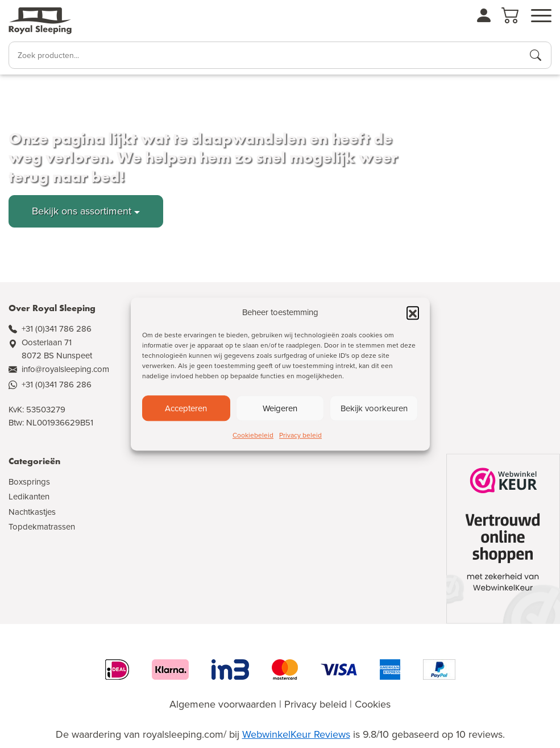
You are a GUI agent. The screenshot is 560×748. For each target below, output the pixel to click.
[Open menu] (541, 16)
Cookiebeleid (253, 435)
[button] (413, 312)
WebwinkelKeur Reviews (296, 734)
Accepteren (186, 408)
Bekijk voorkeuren (374, 408)
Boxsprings (29, 482)
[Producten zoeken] (536, 55)
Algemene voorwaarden (223, 704)
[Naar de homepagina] (40, 21)
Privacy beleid (300, 435)
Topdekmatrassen (42, 527)
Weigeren (280, 408)
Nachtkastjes (32, 512)
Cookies (373, 704)
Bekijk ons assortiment (82, 211)
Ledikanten (29, 497)
